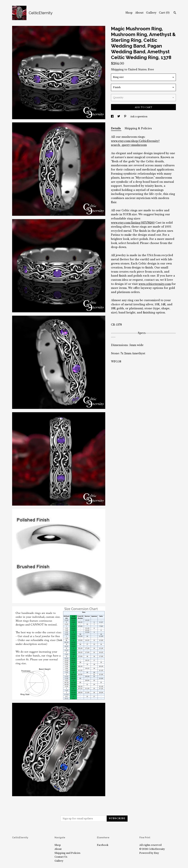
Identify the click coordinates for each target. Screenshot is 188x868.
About (139, 13)
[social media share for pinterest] (125, 116)
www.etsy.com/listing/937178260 (133, 223)
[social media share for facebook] (113, 116)
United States (137, 69)
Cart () (164, 13)
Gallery (151, 13)
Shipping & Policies (138, 128)
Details (116, 128)
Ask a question (139, 116)
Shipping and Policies (67, 853)
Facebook (103, 845)
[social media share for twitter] (119, 116)
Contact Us (61, 857)
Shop (129, 13)
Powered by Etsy (149, 853)
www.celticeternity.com (155, 284)
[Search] (175, 13)
